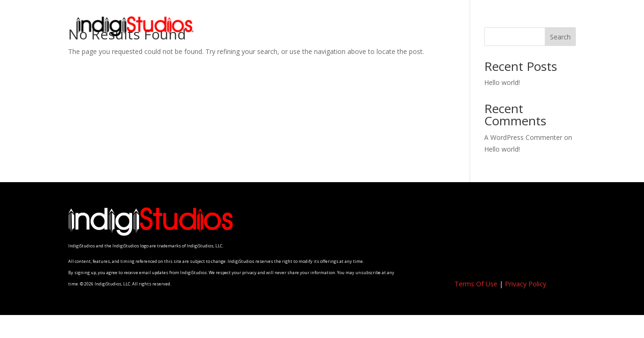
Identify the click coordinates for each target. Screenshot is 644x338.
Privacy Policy (526, 284)
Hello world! (502, 82)
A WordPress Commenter (523, 137)
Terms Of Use (476, 284)
